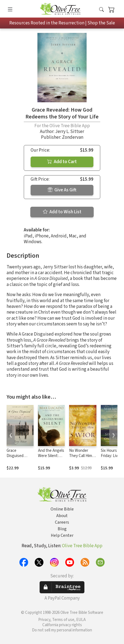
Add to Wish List (62, 212)
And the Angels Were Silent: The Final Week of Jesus (51, 458)
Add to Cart (62, 162)
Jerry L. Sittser (70, 132)
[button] (101, 10)
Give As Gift (62, 190)
